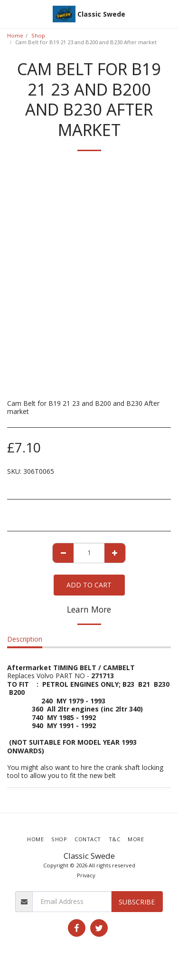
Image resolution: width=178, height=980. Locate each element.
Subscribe (137, 902)
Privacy (86, 875)
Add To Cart (89, 585)
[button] (10, 14)
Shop (38, 35)
